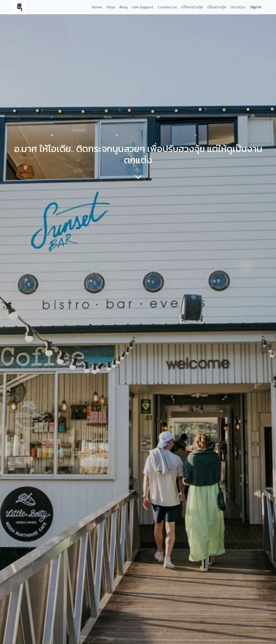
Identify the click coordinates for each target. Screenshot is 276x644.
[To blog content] (138, 177)
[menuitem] (97, 7)
